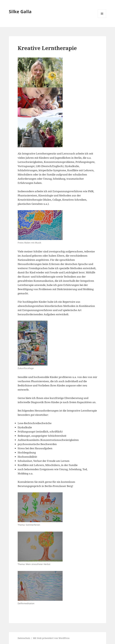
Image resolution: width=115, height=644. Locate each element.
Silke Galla (20, 11)
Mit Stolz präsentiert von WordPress (51, 638)
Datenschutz (24, 638)
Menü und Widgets (102, 18)
